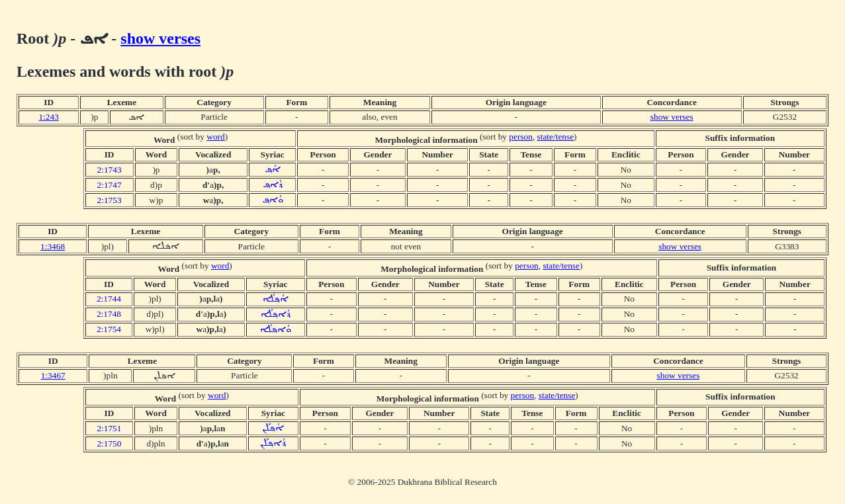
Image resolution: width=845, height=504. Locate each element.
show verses (160, 38)
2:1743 (110, 170)
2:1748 (109, 314)
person (521, 137)
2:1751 (109, 428)
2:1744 (109, 299)
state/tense (556, 137)
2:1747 (110, 185)
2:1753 (110, 200)
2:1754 (109, 329)
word (215, 137)
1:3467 (53, 375)
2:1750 (109, 443)
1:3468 (53, 246)
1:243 (48, 117)
